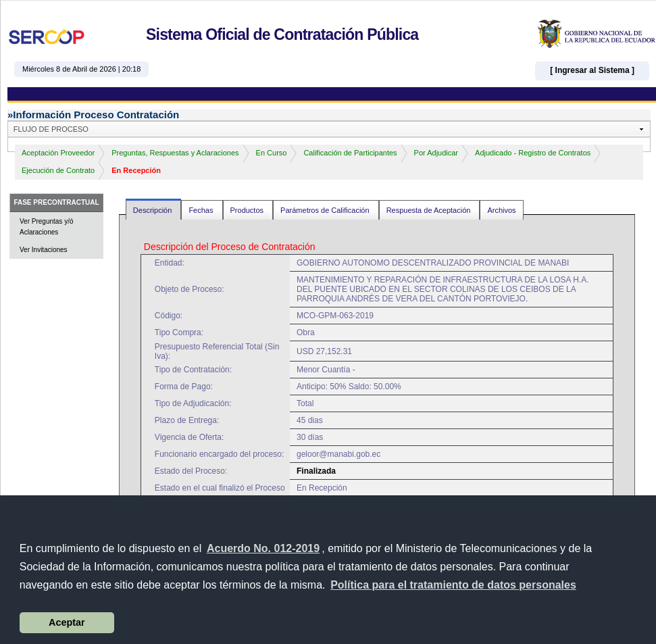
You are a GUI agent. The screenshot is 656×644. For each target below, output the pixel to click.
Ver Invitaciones (44, 250)
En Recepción (136, 170)
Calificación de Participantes (350, 153)
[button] (453, 585)
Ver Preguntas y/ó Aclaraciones (47, 227)
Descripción (154, 210)
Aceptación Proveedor (58, 153)
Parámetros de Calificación (326, 210)
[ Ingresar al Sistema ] (592, 70)
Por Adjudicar (436, 153)
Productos (248, 210)
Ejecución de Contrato (58, 170)
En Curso (272, 153)
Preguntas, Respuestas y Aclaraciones (175, 153)
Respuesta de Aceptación (430, 210)
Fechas (202, 210)
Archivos (501, 210)
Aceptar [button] (67, 622)
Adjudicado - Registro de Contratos (533, 153)
